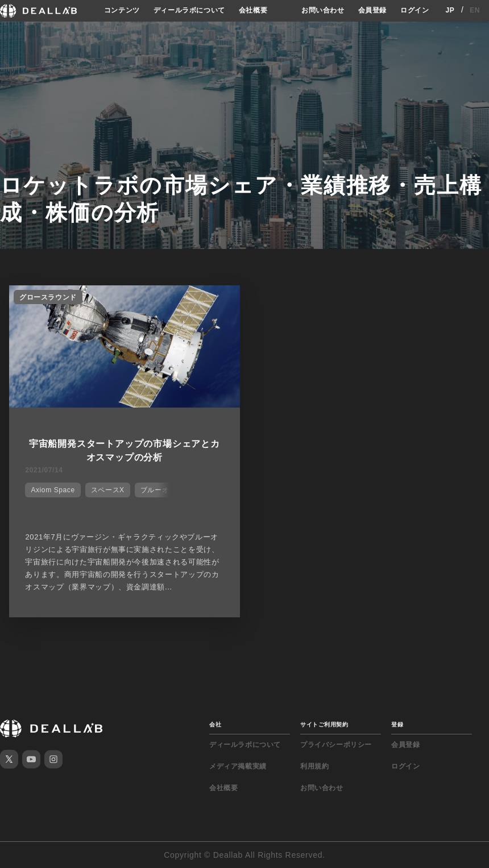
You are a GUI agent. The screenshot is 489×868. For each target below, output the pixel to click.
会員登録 (372, 10)
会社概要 (253, 10)
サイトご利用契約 (324, 724)
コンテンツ (122, 10)
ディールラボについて (189, 10)
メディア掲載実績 (238, 766)
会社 (215, 724)
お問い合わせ (323, 10)
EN (475, 10)
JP (450, 10)
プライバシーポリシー (336, 745)
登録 (397, 724)
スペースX (108, 490)
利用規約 (314, 766)
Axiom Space (53, 490)
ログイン (415, 10)
